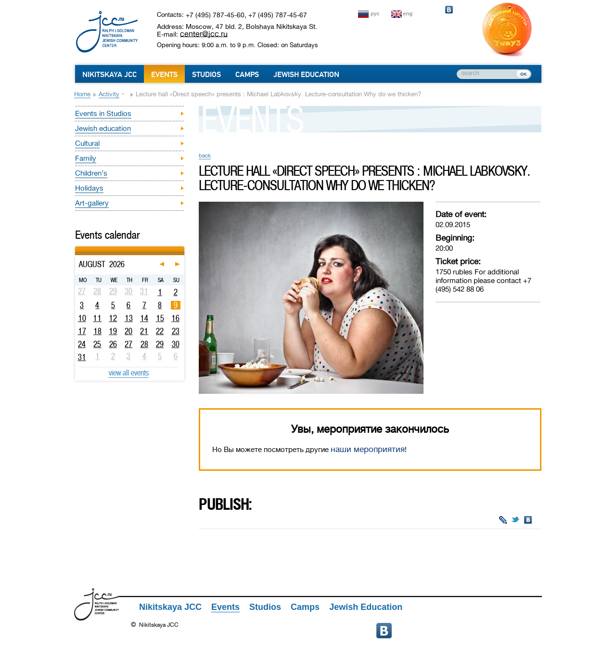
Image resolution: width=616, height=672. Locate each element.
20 (128, 331)
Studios (206, 75)
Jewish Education (306, 75)
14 (144, 318)
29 (160, 344)
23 (176, 331)
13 (129, 318)
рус (375, 13)
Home (82, 94)
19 (113, 331)
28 (144, 344)
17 (82, 331)
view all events (129, 373)
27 (128, 344)
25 (97, 344)
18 (97, 331)
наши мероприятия (368, 449)
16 (175, 318)
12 (113, 318)
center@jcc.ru (204, 34)
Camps (247, 75)
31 (82, 357)
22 (160, 331)
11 (97, 318)
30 (176, 344)
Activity (109, 94)
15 (160, 318)
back (205, 155)
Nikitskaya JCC (109, 75)
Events (164, 75)
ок (523, 74)
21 (144, 331)
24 (82, 344)
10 (82, 318)
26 (113, 344)
